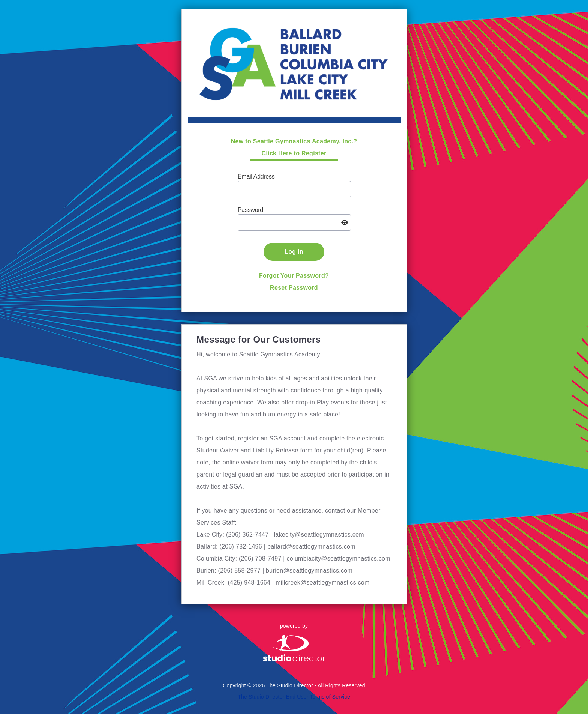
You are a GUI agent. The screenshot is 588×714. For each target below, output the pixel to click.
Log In (294, 252)
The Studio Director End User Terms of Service (294, 697)
